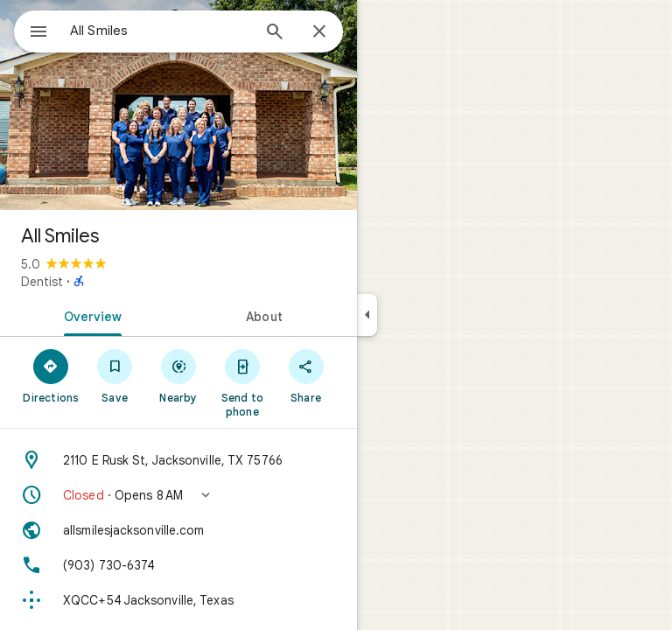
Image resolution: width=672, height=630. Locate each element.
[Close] (319, 32)
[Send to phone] (242, 382)
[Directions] (51, 375)
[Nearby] (179, 375)
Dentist (42, 282)
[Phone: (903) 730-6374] (178, 565)
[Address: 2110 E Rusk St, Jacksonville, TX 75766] (178, 460)
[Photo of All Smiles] (178, 105)
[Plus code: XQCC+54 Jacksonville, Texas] (178, 600)
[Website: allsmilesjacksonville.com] (178, 530)
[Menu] (38, 33)
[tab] (89, 315)
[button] (178, 495)
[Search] (275, 33)
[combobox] (160, 31)
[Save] (115, 375)
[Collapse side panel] (367, 315)
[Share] (306, 375)
